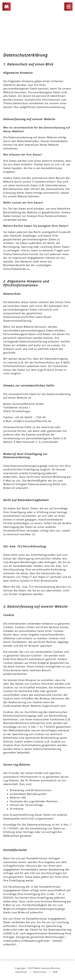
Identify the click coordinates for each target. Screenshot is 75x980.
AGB (55, 972)
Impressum (21, 972)
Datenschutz (40, 972)
